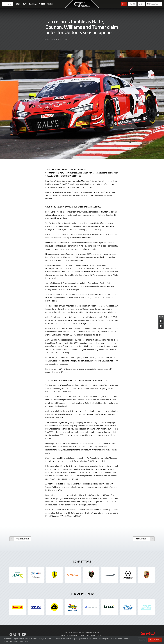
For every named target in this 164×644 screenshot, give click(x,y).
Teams (82, 635)
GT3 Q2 (64, 176)
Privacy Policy (91, 635)
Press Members (72, 635)
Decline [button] (142, 640)
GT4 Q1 (71, 176)
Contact (101, 635)
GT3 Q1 (56, 176)
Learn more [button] (28, 641)
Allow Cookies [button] (155, 640)
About (63, 635)
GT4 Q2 (78, 176)
